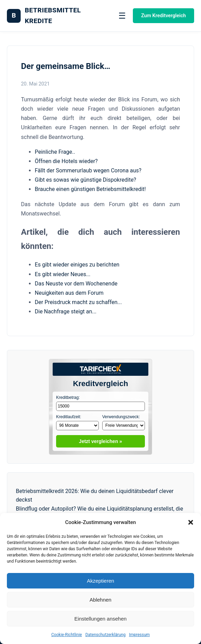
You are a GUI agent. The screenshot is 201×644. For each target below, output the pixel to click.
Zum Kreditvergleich (163, 16)
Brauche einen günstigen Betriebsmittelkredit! (90, 189)
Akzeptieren (100, 581)
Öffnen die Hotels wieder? (66, 161)
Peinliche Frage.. (55, 152)
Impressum (139, 635)
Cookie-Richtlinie (67, 635)
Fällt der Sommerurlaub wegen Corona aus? (88, 170)
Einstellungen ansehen (100, 619)
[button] (191, 522)
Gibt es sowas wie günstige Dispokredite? (86, 180)
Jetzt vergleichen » (100, 441)
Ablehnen (100, 600)
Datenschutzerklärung (105, 635)
